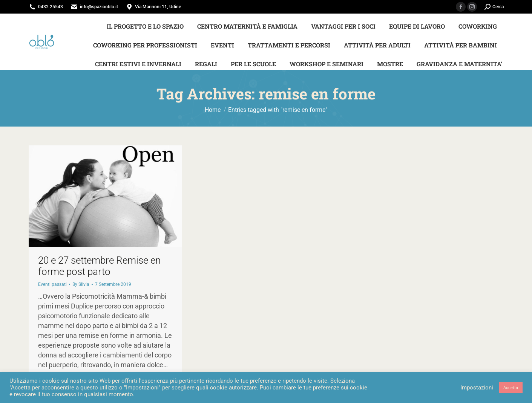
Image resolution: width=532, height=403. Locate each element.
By (81, 284)
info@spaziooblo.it (99, 7)
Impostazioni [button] (477, 388)
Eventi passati (52, 284)
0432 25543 (51, 7)
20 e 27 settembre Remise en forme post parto (99, 266)
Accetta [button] (511, 388)
